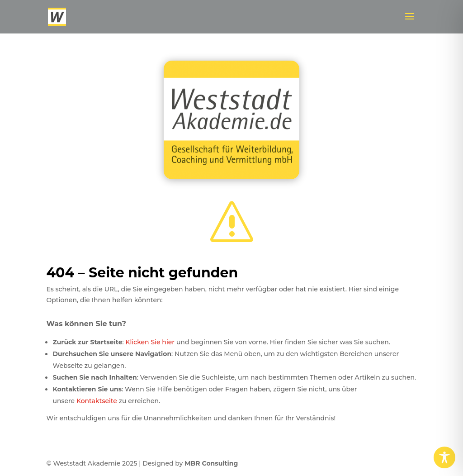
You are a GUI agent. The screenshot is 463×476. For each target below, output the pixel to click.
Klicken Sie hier (150, 342)
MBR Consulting (211, 463)
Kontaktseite (97, 401)
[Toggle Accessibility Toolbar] (444, 457)
